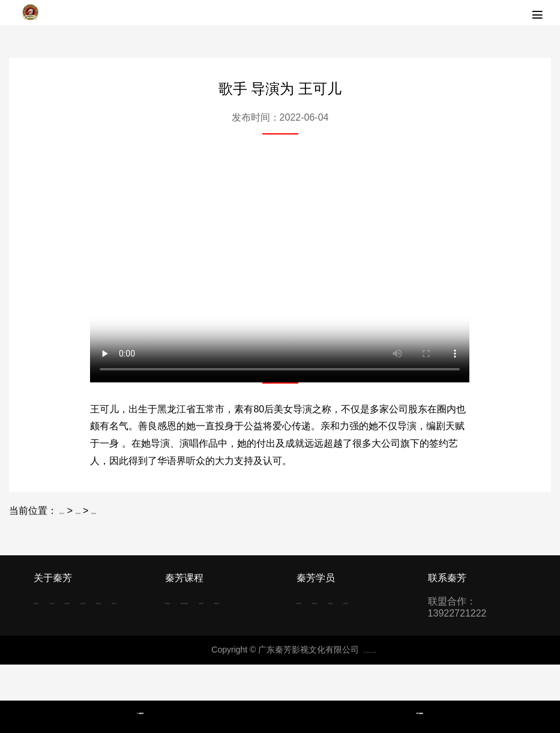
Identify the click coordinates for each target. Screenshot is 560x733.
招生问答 (102, 625)
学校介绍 (53, 601)
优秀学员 (365, 601)
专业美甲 (184, 648)
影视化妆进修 (194, 625)
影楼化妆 (233, 648)
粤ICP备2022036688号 (370, 686)
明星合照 (53, 648)
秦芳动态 (316, 601)
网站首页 (79, 511)
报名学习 (102, 648)
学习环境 (102, 601)
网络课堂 (128, 511)
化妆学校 (316, 625)
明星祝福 (178, 511)
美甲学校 (365, 625)
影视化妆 (184, 601)
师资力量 (53, 625)
